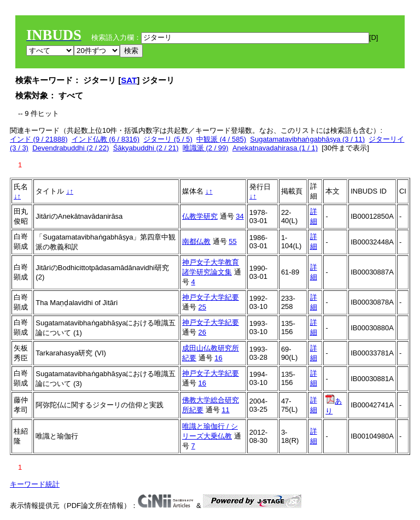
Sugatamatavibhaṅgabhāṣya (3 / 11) (307, 139)
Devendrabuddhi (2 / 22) (71, 148)
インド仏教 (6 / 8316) (106, 139)
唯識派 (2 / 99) (206, 148)
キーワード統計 (35, 484)
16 (218, 358)
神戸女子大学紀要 (211, 297)
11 (225, 410)
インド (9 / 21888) (39, 139)
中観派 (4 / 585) (221, 139)
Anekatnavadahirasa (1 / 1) (275, 148)
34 (240, 216)
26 (202, 332)
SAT (129, 80)
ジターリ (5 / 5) (168, 139)
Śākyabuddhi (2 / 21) (146, 148)
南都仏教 (196, 241)
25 (202, 307)
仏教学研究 (200, 216)
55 (232, 241)
